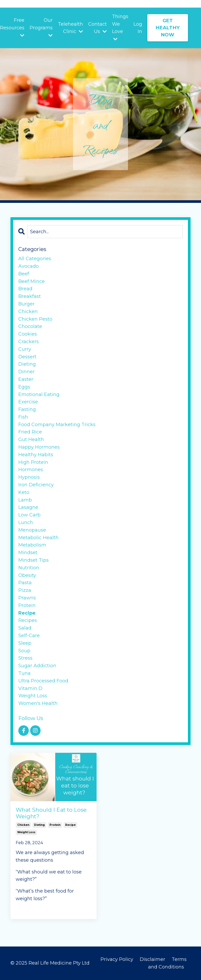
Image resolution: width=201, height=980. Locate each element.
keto (24, 492)
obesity (27, 575)
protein (55, 825)
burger (26, 304)
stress (25, 658)
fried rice (30, 432)
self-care (29, 636)
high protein (33, 462)
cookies (28, 334)
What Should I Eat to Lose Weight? (51, 813)
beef (24, 274)
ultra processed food (43, 681)
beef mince (32, 281)
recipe (70, 825)
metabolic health (38, 538)
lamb (25, 500)
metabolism (32, 545)
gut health (31, 439)
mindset (28, 553)
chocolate (30, 326)
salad (25, 628)
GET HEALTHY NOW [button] (168, 28)
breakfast (30, 296)
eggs (24, 387)
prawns (27, 598)
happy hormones (39, 447)
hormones (31, 470)
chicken (23, 825)
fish (23, 417)
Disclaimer (153, 959)
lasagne (28, 507)
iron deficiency (36, 485)
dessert (27, 357)
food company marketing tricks (57, 425)
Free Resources (12, 27)
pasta (25, 583)
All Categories (35, 259)
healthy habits (36, 455)
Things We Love (120, 27)
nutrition (29, 568)
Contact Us (97, 28)
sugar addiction (37, 666)
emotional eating (39, 394)
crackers (29, 342)
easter (26, 379)
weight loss (26, 832)
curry (25, 349)
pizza (25, 590)
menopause (32, 530)
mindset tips (33, 560)
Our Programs (41, 27)
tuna (24, 673)
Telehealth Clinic (70, 28)
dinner (26, 372)
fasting (27, 409)
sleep (25, 643)
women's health (38, 703)
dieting (39, 825)
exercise (28, 402)
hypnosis (29, 477)
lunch (26, 522)
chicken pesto (35, 319)
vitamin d (30, 688)
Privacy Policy (117, 959)
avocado (29, 266)
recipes (28, 620)
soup (24, 651)
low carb (29, 515)
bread (25, 289)
